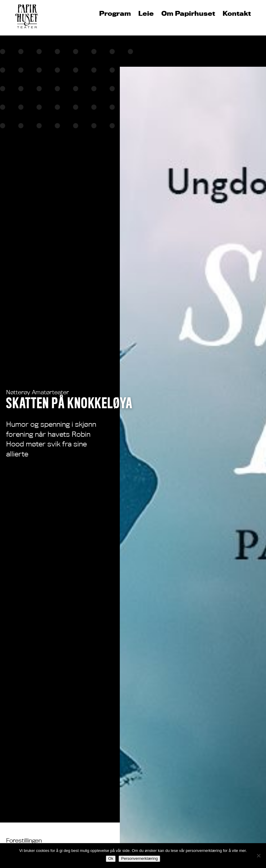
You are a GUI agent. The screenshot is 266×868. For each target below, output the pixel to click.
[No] (258, 856)
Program (115, 14)
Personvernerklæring (139, 858)
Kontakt (237, 14)
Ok (111, 858)
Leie (146, 14)
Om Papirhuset (188, 14)
